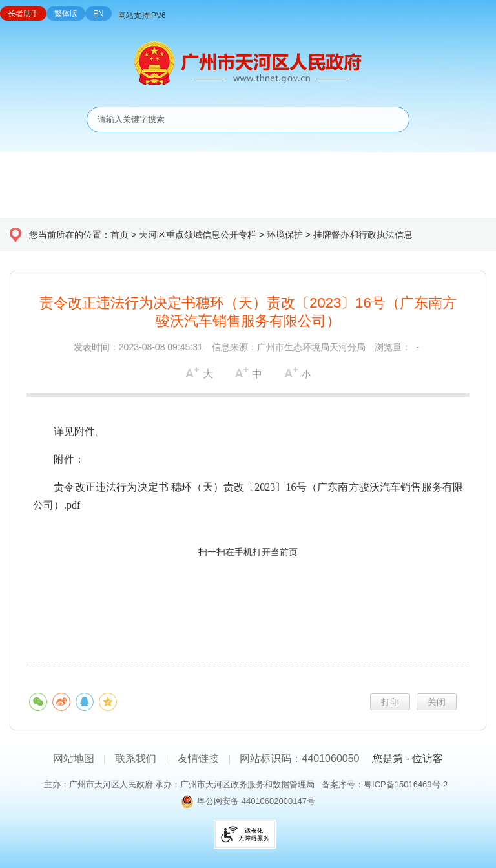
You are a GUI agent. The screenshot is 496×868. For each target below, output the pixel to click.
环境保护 (285, 235)
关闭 (437, 702)
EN (98, 14)
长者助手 (23, 14)
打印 (390, 702)
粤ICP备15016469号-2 (406, 784)
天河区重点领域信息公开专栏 (198, 235)
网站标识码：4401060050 (299, 758)
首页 (119, 235)
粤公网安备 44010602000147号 (256, 801)
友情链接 (198, 758)
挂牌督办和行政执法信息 (363, 235)
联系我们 (136, 758)
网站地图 (74, 758)
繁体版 (66, 14)
